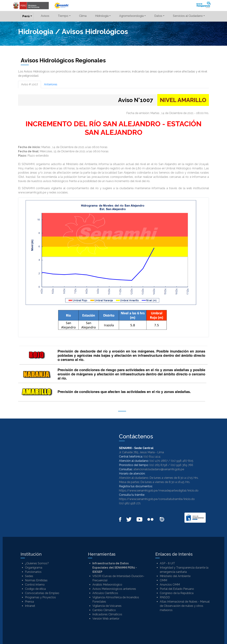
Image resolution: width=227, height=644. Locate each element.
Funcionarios (33, 572)
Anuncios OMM (170, 585)
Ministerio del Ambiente (175, 576)
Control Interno (35, 585)
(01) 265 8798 (158, 465)
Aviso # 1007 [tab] (30, 84)
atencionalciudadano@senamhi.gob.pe (159, 469)
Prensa (29, 602)
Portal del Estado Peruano (177, 589)
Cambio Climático (104, 610)
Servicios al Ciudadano (188, 16)
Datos (158, 16)
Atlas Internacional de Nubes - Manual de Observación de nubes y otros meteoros (185, 606)
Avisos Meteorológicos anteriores (114, 589)
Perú (26, 16)
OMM (163, 580)
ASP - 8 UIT (167, 563)
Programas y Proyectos (40, 597)
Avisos (45, 16)
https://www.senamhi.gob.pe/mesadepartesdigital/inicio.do (159, 491)
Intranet (30, 606)
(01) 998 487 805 (182, 461)
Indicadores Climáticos (107, 614)
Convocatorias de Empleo (42, 593)
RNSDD (165, 597)
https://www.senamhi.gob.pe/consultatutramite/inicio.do (157, 499)
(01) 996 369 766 (182, 465)
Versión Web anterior (106, 619)
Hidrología (102, 16)
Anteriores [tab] (51, 84)
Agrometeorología (131, 16)
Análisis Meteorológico (107, 585)
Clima (83, 16)
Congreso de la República (177, 593)
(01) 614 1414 (152, 457)
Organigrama (34, 568)
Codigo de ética (35, 589)
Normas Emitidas (36, 580)
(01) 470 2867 (159, 461)
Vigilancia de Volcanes (107, 606)
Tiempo (63, 16)
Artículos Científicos (105, 593)
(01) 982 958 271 (130, 503)
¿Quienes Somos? (37, 563)
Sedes (29, 576)
